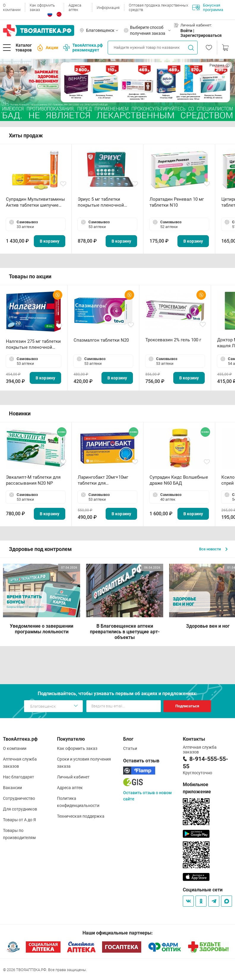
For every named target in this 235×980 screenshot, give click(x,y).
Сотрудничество (19, 798)
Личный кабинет (73, 777)
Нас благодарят (19, 777)
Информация (108, 8)
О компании (12, 7)
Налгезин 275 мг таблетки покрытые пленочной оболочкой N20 (33, 344)
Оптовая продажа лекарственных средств (158, 7)
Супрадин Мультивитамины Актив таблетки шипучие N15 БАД (35, 202)
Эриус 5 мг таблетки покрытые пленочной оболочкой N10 (101, 202)
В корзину (50, 241)
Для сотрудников (20, 809)
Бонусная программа (208, 7)
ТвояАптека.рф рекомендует (83, 48)
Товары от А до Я (19, 820)
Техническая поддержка (81, 816)
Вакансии (12, 788)
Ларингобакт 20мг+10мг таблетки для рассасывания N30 (103, 480)
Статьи (130, 748)
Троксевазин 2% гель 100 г (173, 340)
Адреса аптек (75, 7)
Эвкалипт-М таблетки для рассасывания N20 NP (33, 480)
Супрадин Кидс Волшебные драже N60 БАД (179, 480)
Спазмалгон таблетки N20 (101, 340)
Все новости (213, 549)
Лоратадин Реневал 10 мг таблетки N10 (177, 202)
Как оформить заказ (42, 7)
